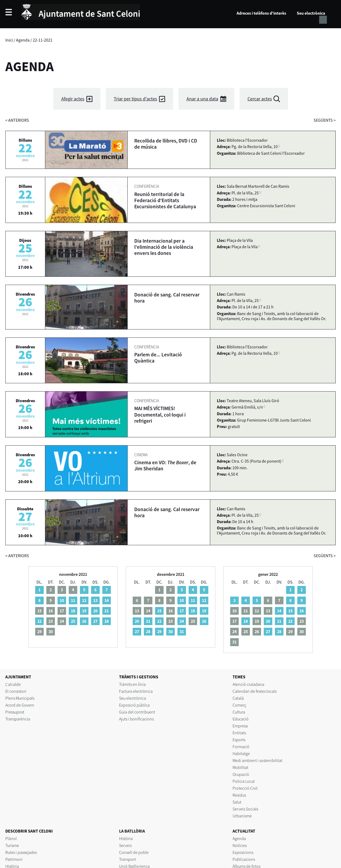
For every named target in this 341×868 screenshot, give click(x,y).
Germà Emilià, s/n (247, 407)
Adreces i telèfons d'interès (261, 13)
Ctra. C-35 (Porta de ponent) (256, 461)
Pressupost (15, 712)
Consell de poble (134, 852)
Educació (241, 719)
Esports (239, 740)
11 (73, 600)
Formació (241, 747)
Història (126, 838)
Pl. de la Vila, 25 (245, 193)
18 (73, 611)
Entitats (239, 733)
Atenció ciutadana (248, 684)
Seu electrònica (311, 13)
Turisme (12, 845)
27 (95, 621)
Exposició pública (134, 705)
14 (107, 600)
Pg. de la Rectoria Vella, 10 (255, 146)
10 (62, 600)
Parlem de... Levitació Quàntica (158, 358)
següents (325, 120)
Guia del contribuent (137, 712)
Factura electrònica (136, 691)
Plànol (11, 838)
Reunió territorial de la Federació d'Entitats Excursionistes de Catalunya (165, 200)
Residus (239, 795)
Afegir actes (73, 99)
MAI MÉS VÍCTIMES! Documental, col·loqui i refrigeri (160, 414)
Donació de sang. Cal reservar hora (167, 298)
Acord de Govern (20, 705)
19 (84, 611)
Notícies (240, 845)
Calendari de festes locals (255, 691)
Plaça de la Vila (245, 247)
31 (182, 631)
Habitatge (241, 753)
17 (182, 611)
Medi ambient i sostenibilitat (257, 760)
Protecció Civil (245, 788)
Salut (237, 802)
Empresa (240, 726)
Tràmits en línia (132, 684)
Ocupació (241, 774)
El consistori (16, 691)
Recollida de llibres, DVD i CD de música (166, 144)
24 (182, 621)
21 (107, 611)
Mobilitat (240, 767)
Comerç (239, 705)
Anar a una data (202, 99)
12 (84, 600)
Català (238, 698)
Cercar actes (260, 99)
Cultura (239, 712)
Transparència (18, 719)
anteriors (17, 120)
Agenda (23, 40)
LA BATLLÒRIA (132, 831)
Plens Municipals (20, 698)
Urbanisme (242, 816)
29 (159, 631)
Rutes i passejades (21, 852)
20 (95, 611)
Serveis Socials (245, 809)
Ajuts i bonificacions (136, 719)
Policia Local (244, 781)
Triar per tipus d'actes (135, 99)
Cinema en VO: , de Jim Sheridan (165, 465)
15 (159, 611)
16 (302, 611)
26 (84, 621)
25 (73, 621)
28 (107, 621)
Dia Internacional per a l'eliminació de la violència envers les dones (164, 247)
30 (170, 631)
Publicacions (244, 859)
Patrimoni (14, 859)
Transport (127, 859)
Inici (9, 40)
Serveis (125, 845)
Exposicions (243, 852)
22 (39, 621)
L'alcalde (13, 684)
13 (95, 600)
